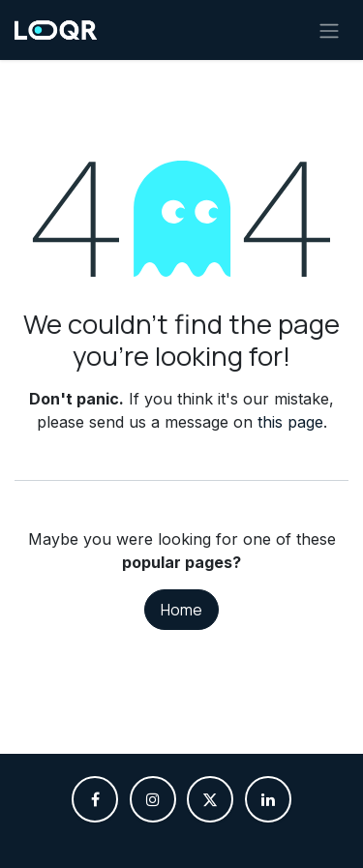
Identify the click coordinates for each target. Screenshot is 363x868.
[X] (210, 799)
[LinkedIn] (268, 799)
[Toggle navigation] (329, 30)
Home (181, 610)
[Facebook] (95, 799)
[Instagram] (153, 799)
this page (290, 422)
